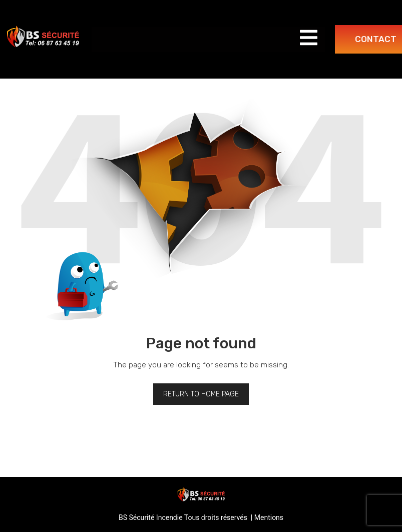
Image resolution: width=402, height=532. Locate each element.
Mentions (269, 517)
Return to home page (201, 394)
